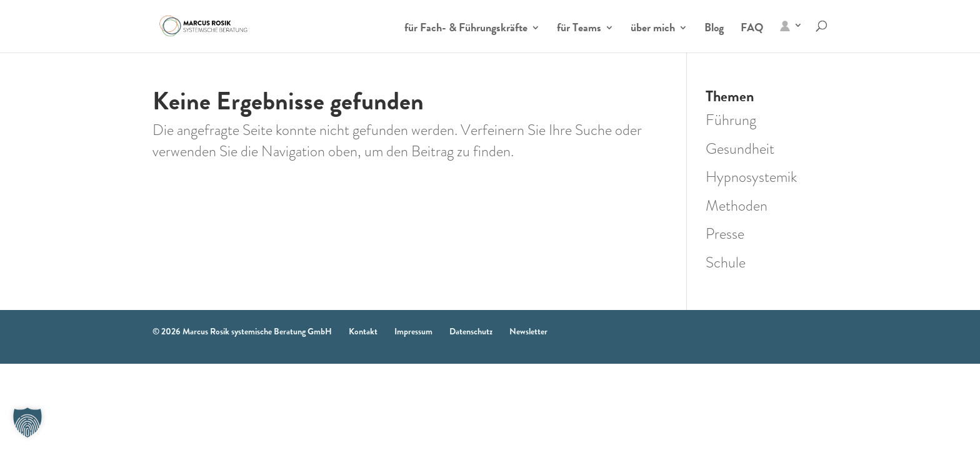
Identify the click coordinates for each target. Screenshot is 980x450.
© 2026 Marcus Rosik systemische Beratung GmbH (242, 331)
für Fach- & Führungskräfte (466, 29)
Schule (726, 262)
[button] (27, 422)
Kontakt (363, 331)
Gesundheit (740, 149)
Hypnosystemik (751, 177)
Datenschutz (471, 331)
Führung (731, 120)
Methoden (737, 206)
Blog (714, 29)
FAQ (752, 29)
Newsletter (528, 331)
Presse (725, 234)
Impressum (413, 331)
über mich (653, 29)
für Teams (579, 29)
